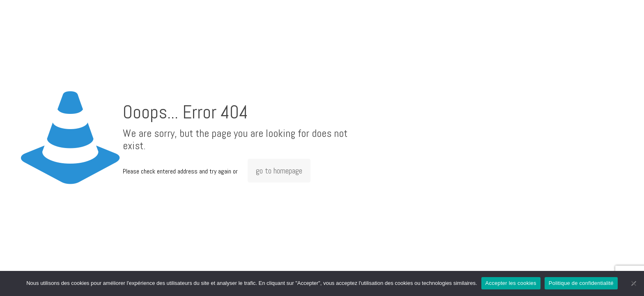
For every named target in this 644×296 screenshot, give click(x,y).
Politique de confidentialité (581, 283)
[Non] (634, 283)
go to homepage (279, 171)
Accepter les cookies (511, 283)
